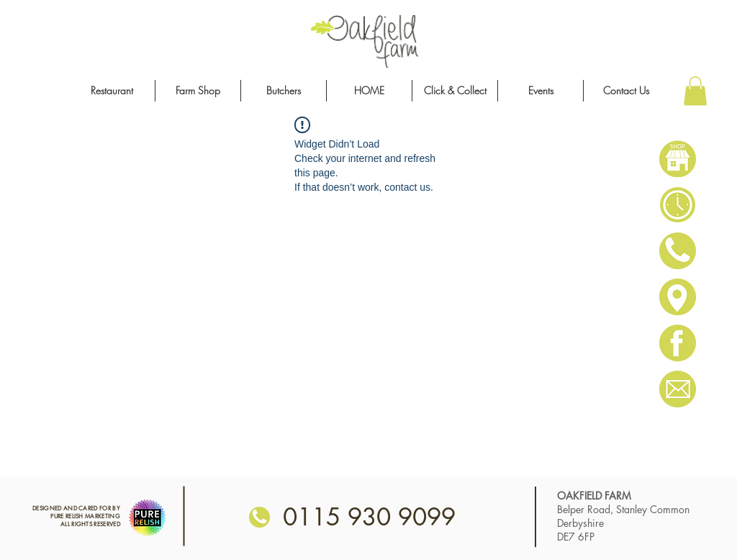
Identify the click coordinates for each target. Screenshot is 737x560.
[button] (695, 91)
